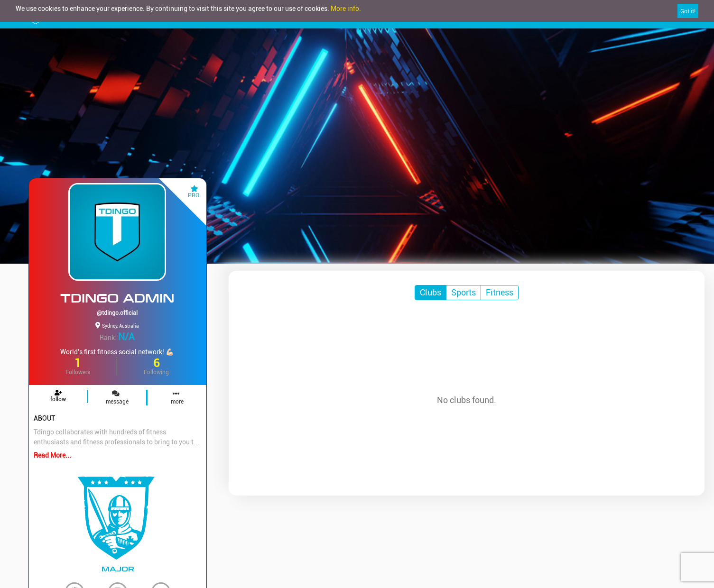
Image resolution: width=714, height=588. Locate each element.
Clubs (431, 292)
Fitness (500, 292)
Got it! (688, 11)
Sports (464, 292)
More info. (346, 9)
